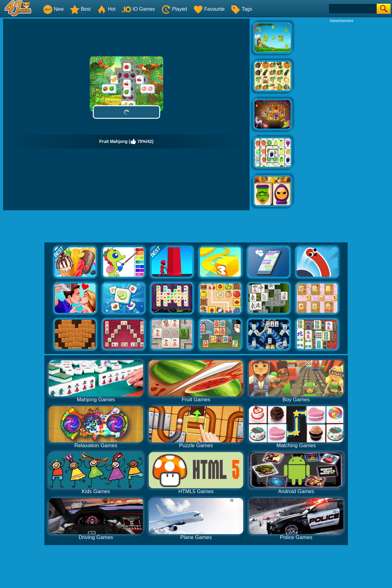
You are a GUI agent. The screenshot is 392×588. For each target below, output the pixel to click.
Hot (106, 9)
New (53, 9)
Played (174, 9)
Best (80, 9)
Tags (241, 9)
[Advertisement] (341, 115)
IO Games (138, 9)
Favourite (209, 9)
